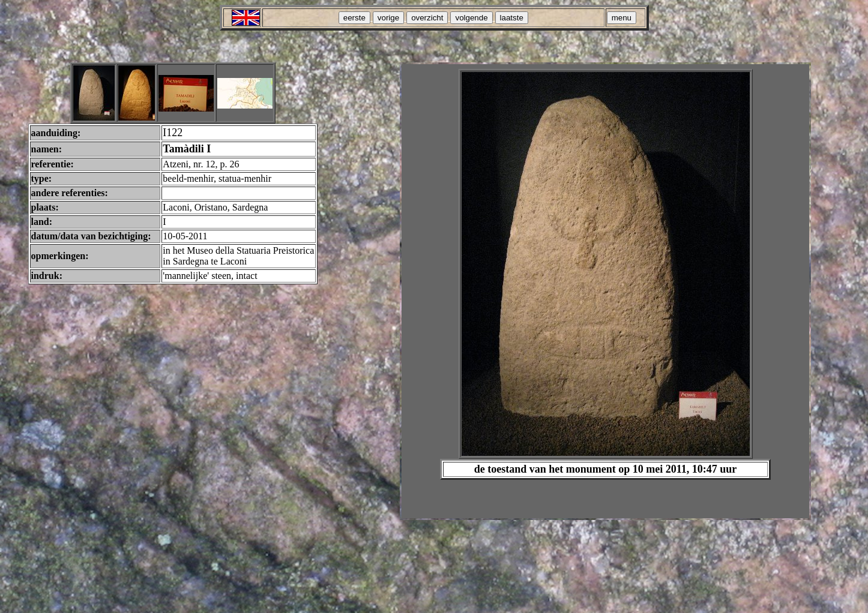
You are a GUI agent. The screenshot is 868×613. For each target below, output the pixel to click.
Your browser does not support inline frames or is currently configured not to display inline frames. (605, 291)
